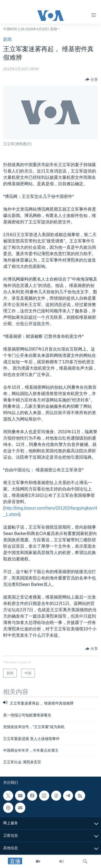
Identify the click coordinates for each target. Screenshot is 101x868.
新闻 (7, 39)
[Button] (92, 79)
